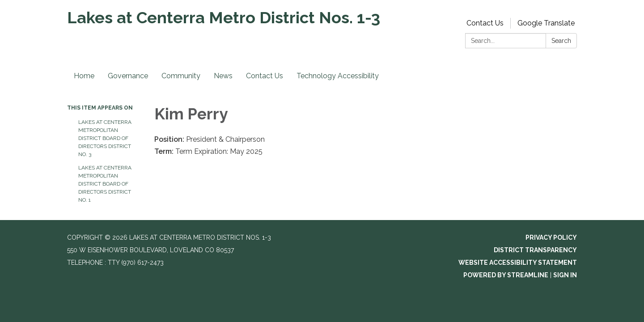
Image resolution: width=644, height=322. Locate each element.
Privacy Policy (551, 237)
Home (84, 76)
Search (561, 41)
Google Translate (546, 23)
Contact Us (485, 23)
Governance (128, 76)
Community (181, 76)
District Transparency (535, 250)
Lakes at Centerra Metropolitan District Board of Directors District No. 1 (105, 184)
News (223, 76)
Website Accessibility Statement (518, 263)
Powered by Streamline (506, 275)
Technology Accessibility (338, 76)
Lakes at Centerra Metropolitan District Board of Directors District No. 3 (105, 138)
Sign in (565, 275)
